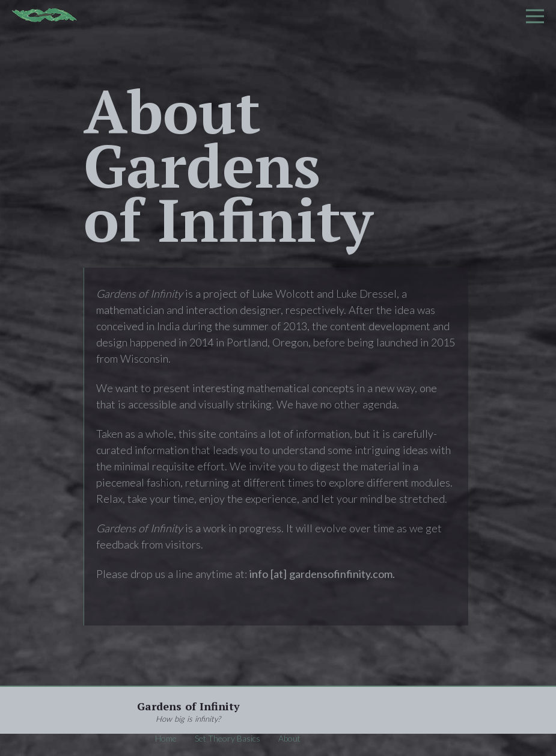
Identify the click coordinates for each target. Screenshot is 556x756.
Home (166, 738)
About (289, 738)
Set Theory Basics (228, 738)
